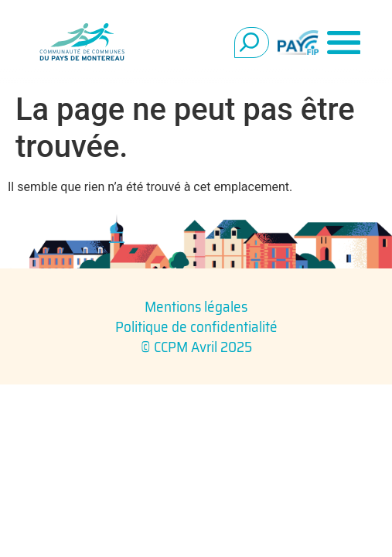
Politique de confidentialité (196, 326)
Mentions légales (196, 306)
